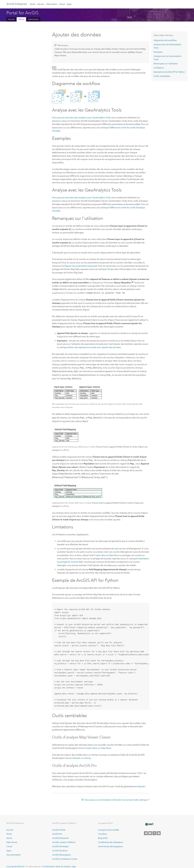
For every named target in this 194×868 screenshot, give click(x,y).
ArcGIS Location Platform (64, 839)
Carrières (102, 830)
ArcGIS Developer (61, 843)
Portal (33, 4)
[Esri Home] (149, 821)
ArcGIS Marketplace (61, 851)
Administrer (33, 19)
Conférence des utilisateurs (111, 839)
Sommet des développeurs (110, 843)
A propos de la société (108, 826)
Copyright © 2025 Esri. (16, 863)
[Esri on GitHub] (154, 830)
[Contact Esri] (159, 830)
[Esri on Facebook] (150, 830)
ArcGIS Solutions (60, 847)
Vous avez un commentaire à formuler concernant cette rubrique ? (117, 796)
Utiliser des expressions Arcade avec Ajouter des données (94, 347)
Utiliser (21, 19)
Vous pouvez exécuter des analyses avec (81, 118)
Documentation (14, 851)
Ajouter (142, 783)
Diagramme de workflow (165, 40)
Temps (110, 269)
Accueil (11, 19)
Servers (41, 4)
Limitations (159, 68)
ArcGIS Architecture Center (65, 855)
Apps (69, 4)
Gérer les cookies (63, 863)
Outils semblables (162, 76)
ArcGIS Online (59, 826)
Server (9, 835)
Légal (74, 863)
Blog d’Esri (103, 835)
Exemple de (169, 72)
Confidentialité (48, 863)
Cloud (62, 4)
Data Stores (52, 4)
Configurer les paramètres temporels (79, 266)
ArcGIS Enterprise (17, 4)
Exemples (158, 52)
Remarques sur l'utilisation (166, 64)
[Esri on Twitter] (146, 830)
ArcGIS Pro (57, 830)
